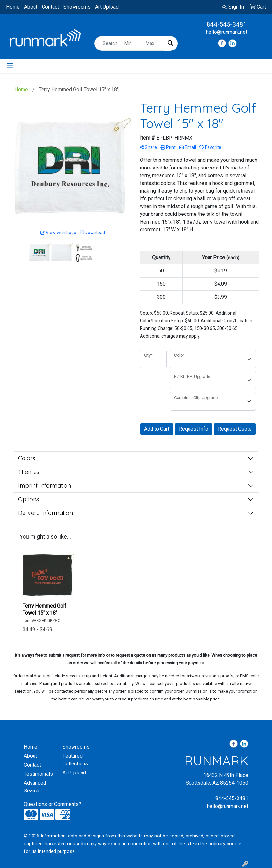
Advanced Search (35, 787)
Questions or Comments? (53, 804)
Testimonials (38, 774)
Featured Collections (75, 760)
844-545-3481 (227, 24)
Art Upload (107, 7)
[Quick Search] (108, 43)
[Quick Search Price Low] (132, 43)
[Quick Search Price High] (153, 43)
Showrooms (77, 7)
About (31, 7)
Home (13, 7)
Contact (50, 7)
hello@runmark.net (227, 32)
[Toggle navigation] (10, 66)
